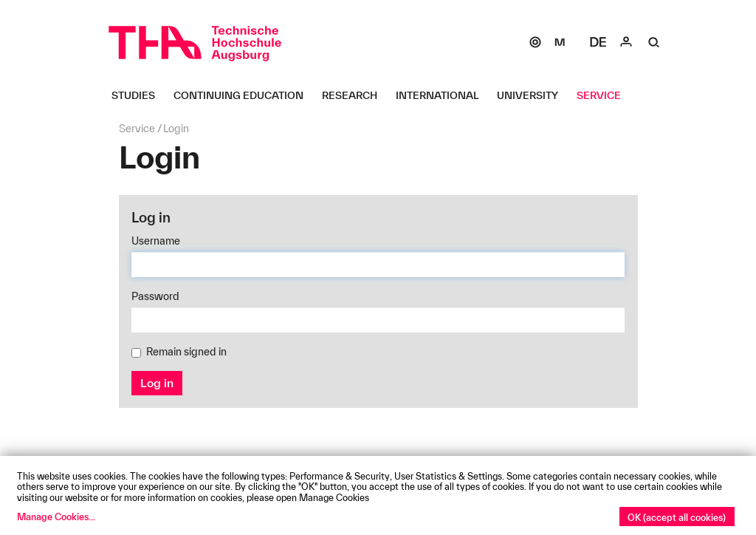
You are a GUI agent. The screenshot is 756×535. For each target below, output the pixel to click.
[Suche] (654, 42)
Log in (157, 383)
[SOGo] (535, 42)
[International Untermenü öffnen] (443, 95)
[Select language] (598, 42)
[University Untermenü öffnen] (533, 95)
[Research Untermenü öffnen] (355, 95)
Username (156, 241)
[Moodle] (560, 42)
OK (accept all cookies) (677, 517)
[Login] (626, 42)
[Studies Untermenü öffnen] (139, 95)
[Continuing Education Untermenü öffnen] (244, 95)
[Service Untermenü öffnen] (604, 95)
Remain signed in (179, 352)
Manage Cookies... (56, 517)
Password (155, 296)
